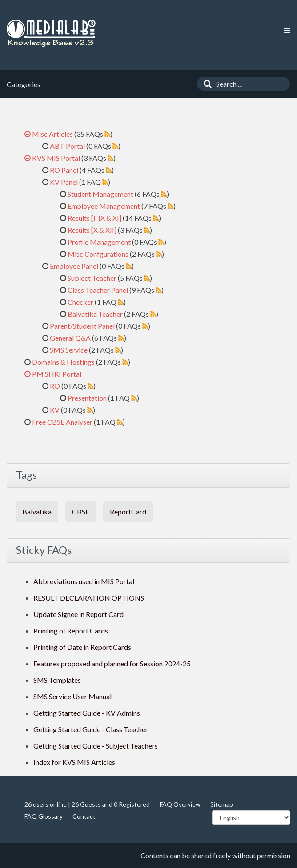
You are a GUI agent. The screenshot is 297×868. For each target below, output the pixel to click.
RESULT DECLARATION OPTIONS (89, 598)
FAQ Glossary (44, 816)
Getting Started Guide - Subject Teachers (96, 746)
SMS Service (69, 350)
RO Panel (64, 170)
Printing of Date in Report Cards (82, 647)
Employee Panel (74, 266)
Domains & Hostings (63, 362)
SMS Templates (57, 680)
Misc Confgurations (98, 254)
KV (55, 410)
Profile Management (99, 242)
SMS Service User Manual (72, 696)
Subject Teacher (92, 278)
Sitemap (222, 804)
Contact (84, 816)
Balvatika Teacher (95, 314)
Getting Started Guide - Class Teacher (91, 729)
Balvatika (37, 512)
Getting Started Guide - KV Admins (87, 713)
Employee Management (104, 206)
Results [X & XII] (92, 230)
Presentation (87, 398)
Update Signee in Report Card (78, 614)
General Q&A (70, 338)
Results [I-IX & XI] (94, 218)
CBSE (81, 512)
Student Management (100, 194)
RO (55, 386)
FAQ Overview (180, 804)
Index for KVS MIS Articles (74, 762)
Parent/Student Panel (82, 326)
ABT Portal (67, 146)
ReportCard (128, 512)
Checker (80, 302)
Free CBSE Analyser (62, 422)
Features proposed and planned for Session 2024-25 (112, 663)
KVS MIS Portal (56, 158)
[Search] (205, 84)
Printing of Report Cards (71, 631)
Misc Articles (52, 134)
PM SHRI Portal (57, 374)
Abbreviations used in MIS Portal (84, 581)
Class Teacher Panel (98, 290)
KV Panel (64, 182)
